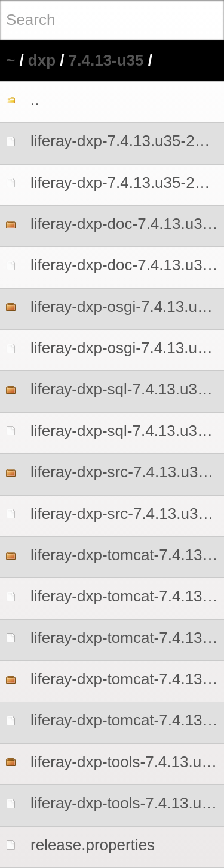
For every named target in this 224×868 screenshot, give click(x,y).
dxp (42, 60)
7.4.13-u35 (106, 60)
